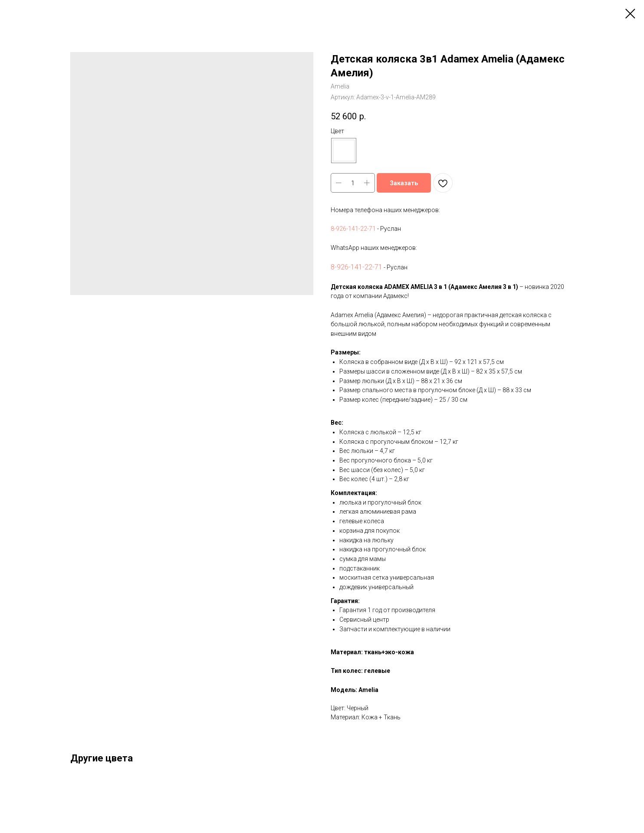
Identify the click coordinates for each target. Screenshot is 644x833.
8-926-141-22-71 (353, 229)
